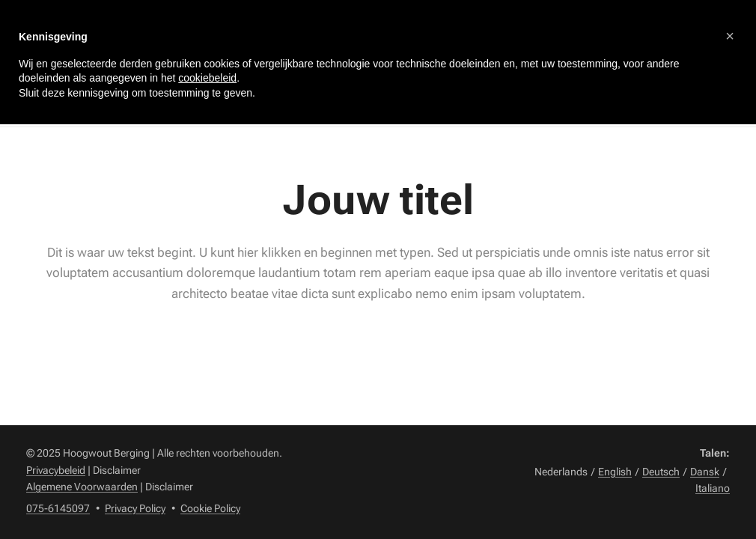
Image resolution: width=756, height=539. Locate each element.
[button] (730, 36)
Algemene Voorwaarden (82, 487)
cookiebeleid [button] (207, 78)
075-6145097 (58, 508)
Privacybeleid (56, 470)
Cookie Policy (210, 508)
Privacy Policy (135, 508)
